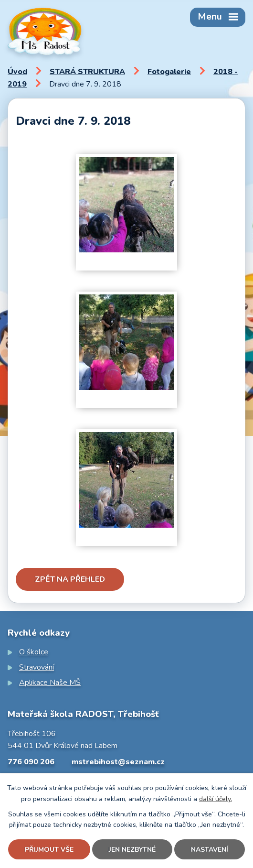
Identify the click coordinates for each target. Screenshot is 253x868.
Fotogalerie (169, 72)
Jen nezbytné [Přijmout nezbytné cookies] (132, 850)
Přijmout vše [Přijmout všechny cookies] (49, 850)
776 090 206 (31, 762)
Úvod (17, 72)
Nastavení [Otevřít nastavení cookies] (210, 850)
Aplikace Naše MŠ (50, 683)
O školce (34, 652)
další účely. (216, 799)
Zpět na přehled (70, 579)
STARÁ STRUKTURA (87, 72)
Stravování (37, 667)
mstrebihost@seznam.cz (118, 762)
